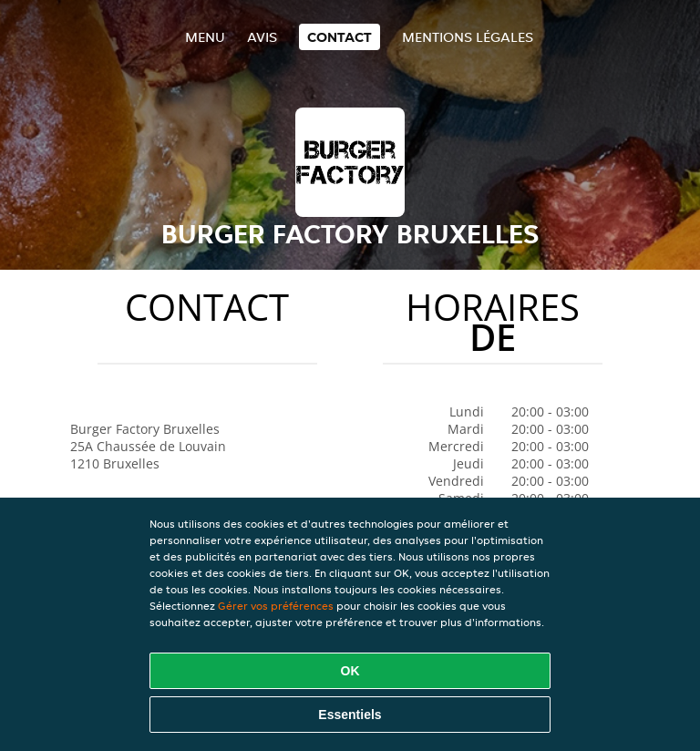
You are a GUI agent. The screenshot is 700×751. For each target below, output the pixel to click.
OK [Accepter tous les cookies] (350, 671)
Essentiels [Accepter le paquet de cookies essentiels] (350, 715)
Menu (205, 37)
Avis (262, 37)
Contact (340, 37)
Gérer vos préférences (276, 606)
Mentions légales (468, 37)
